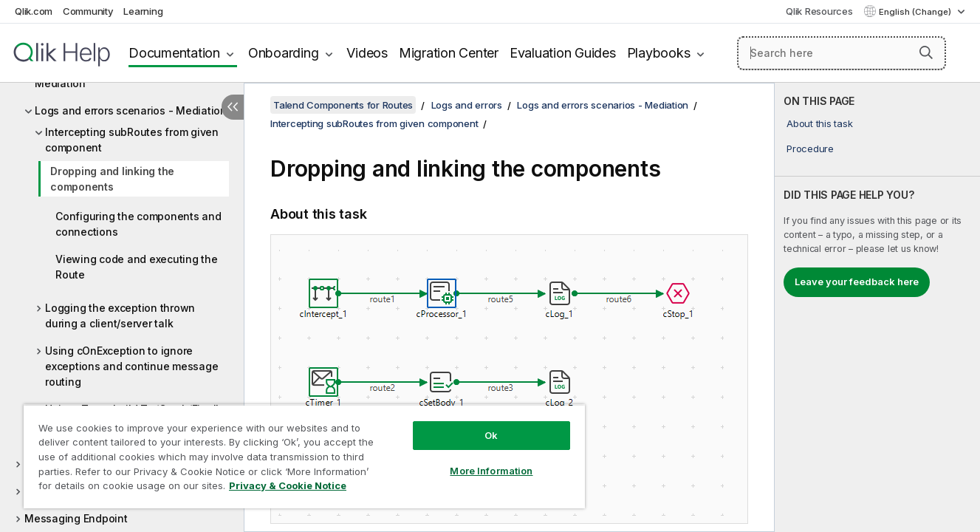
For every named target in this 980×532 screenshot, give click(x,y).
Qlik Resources (819, 11)
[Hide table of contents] (233, 107)
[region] (304, 456)
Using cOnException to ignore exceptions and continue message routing (131, 366)
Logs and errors (467, 105)
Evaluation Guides (563, 53)
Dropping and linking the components (112, 179)
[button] (926, 52)
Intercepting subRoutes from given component (132, 140)
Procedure (810, 149)
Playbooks (659, 53)
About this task (819, 123)
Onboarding (284, 53)
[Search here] (842, 53)
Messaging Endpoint (76, 518)
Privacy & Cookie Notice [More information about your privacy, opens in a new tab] (288, 485)
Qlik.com (34, 11)
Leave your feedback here (857, 282)
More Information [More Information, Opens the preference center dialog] (491, 471)
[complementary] (877, 307)
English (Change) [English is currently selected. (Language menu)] (916, 12)
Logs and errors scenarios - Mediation (131, 110)
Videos (367, 53)
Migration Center (449, 53)
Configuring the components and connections (138, 224)
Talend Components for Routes (343, 105)
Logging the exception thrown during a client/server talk (120, 316)
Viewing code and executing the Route (137, 267)
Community (88, 11)
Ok (491, 435)
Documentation (174, 53)
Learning (143, 11)
